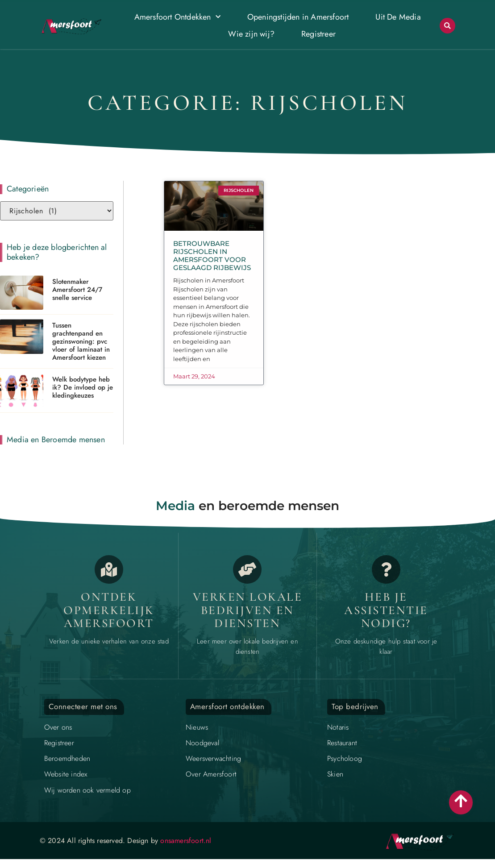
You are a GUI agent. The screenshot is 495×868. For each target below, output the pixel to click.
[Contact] (386, 569)
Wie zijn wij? (251, 34)
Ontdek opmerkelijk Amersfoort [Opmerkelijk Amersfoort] (109, 610)
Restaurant (342, 743)
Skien (335, 774)
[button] (447, 26)
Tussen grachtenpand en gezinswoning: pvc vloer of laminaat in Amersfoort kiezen (81, 341)
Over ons (58, 727)
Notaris (338, 727)
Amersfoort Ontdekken (177, 17)
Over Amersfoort (211, 774)
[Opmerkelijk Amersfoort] (109, 569)
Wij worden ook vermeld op (87, 790)
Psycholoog (345, 758)
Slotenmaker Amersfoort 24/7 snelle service (77, 290)
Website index (66, 774)
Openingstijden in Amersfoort (298, 17)
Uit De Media (398, 17)
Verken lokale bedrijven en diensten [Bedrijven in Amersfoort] (248, 610)
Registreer (318, 34)
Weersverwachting (213, 758)
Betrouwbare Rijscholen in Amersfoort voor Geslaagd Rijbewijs (212, 255)
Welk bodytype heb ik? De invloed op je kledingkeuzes (83, 387)
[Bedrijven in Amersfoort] (247, 569)
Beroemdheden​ (67, 758)
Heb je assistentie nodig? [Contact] (386, 610)
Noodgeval (202, 743)
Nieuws (197, 727)
